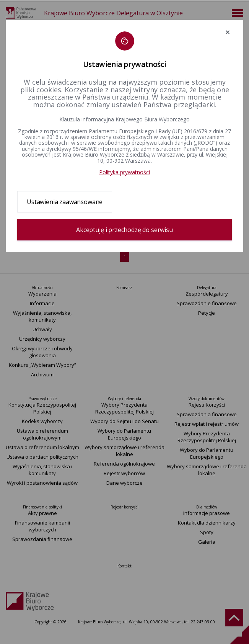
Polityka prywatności (124, 172)
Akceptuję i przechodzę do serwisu (124, 230)
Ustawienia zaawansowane (65, 202)
